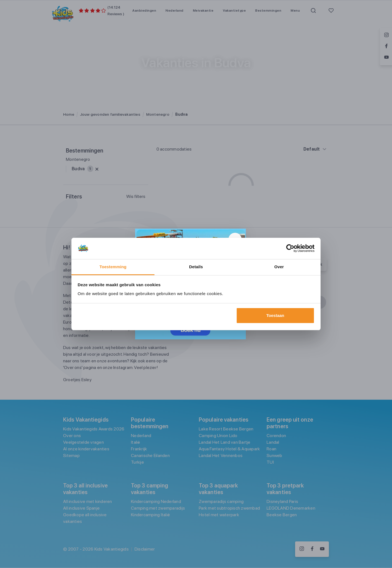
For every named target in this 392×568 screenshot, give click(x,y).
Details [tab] (196, 267)
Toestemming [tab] (113, 267)
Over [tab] (279, 267)
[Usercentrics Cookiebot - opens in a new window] (290, 248)
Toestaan (275, 315)
